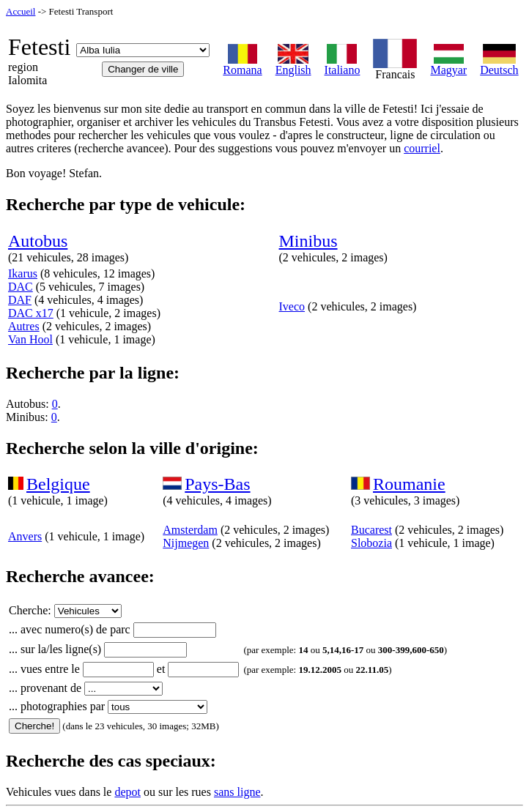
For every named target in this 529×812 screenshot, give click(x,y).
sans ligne (237, 792)
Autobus (38, 241)
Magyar (448, 65)
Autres (24, 326)
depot (127, 792)
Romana (242, 65)
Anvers (25, 536)
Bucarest (371, 530)
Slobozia (371, 543)
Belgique (58, 484)
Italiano (343, 65)
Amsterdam (190, 530)
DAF (20, 300)
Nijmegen (186, 543)
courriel (422, 148)
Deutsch (499, 65)
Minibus (308, 241)
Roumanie (409, 484)
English (293, 65)
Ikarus (23, 273)
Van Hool (30, 339)
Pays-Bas (217, 484)
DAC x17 (31, 313)
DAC (21, 287)
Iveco (292, 306)
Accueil (21, 11)
